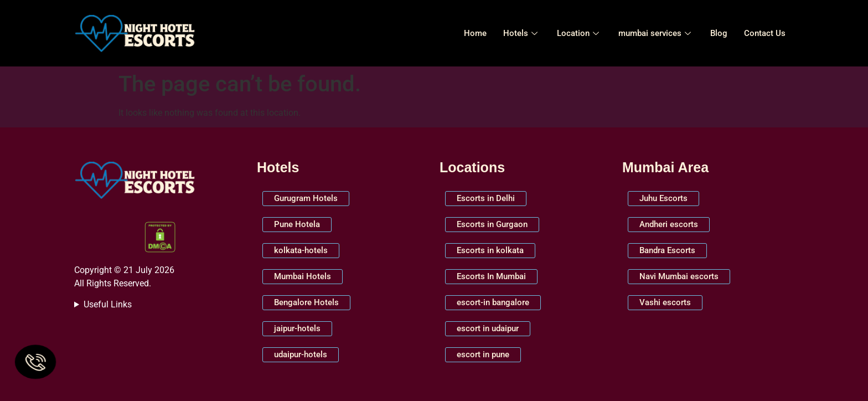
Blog (719, 33)
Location (579, 33)
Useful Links (108, 304)
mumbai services (656, 33)
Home (475, 33)
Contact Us (765, 33)
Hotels (522, 33)
